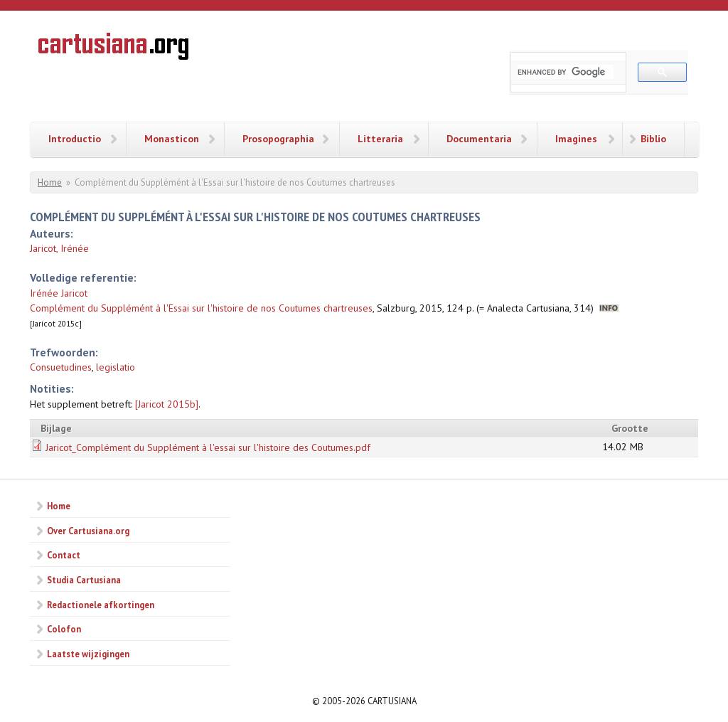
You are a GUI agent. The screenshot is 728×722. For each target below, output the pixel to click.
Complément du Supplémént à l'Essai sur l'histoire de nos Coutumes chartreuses (201, 308)
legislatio (116, 367)
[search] (566, 72)
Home (50, 182)
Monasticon (172, 139)
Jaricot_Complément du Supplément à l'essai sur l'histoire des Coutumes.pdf (208, 447)
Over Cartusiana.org (88, 531)
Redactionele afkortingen (101, 605)
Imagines (576, 139)
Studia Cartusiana (84, 580)
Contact (64, 555)
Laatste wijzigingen (88, 654)
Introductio (75, 139)
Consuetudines (61, 367)
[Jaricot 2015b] (167, 404)
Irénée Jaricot (59, 293)
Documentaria (479, 139)
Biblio (653, 139)
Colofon (64, 629)
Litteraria (380, 139)
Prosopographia (278, 139)
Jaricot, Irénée (59, 248)
